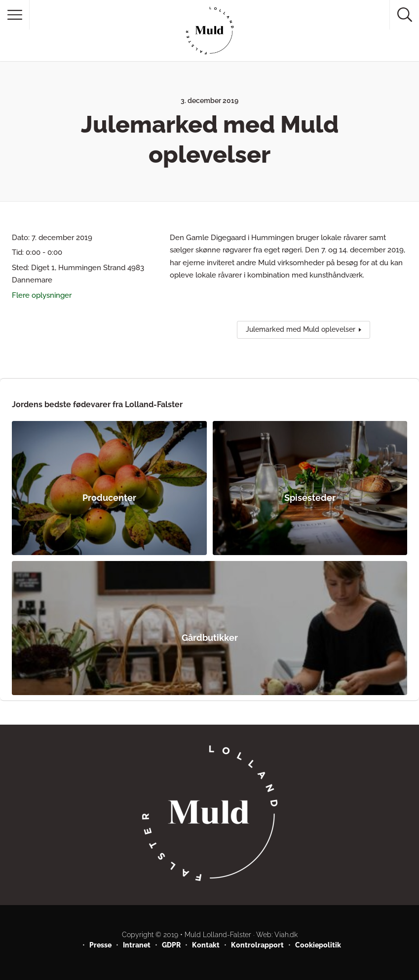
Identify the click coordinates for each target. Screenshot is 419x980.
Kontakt (206, 945)
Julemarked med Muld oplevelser (301, 329)
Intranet (137, 945)
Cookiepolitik (318, 945)
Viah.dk (286, 935)
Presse (100, 945)
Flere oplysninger (42, 295)
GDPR (171, 945)
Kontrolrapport (257, 945)
